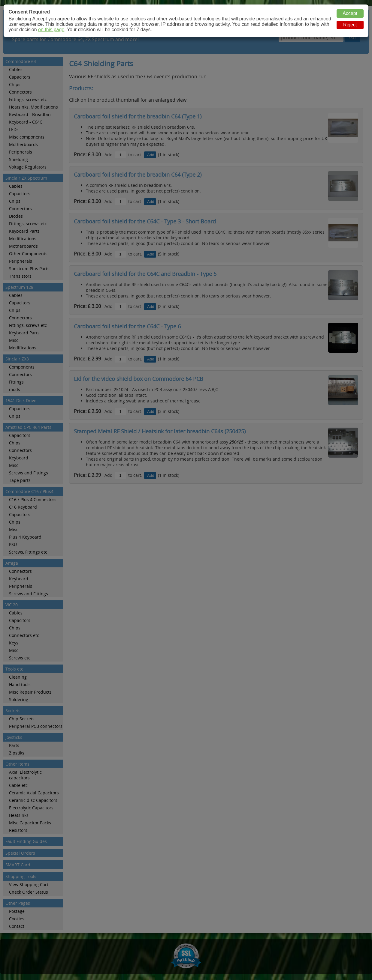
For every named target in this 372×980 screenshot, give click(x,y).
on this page (51, 30)
